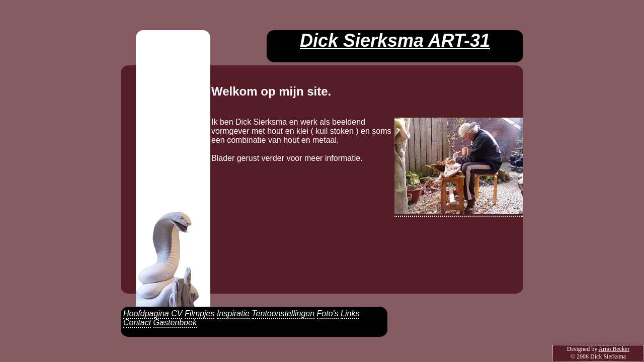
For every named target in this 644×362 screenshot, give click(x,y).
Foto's (328, 313)
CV (177, 313)
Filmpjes (200, 313)
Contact (137, 323)
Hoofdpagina (146, 313)
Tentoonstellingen (283, 313)
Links (350, 313)
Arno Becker (614, 349)
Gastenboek (175, 323)
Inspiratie (233, 313)
